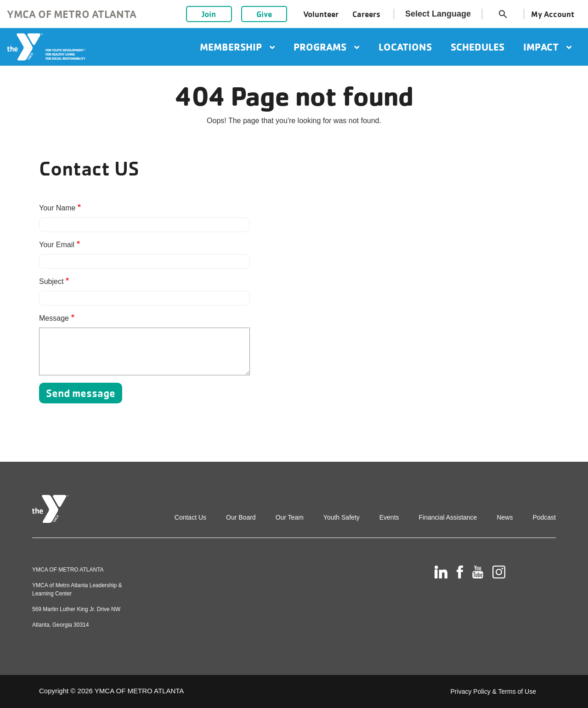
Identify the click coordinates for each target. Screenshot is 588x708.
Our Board (241, 517)
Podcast (544, 517)
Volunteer (321, 14)
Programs (326, 47)
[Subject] (144, 298)
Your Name (57, 208)
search (503, 14)
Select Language (438, 14)
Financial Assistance (448, 517)
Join (209, 14)
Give (264, 14)
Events (389, 517)
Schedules (478, 47)
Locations (405, 47)
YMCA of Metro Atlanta (72, 14)
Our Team (290, 517)
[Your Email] (144, 261)
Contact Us (190, 517)
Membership (237, 47)
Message (54, 318)
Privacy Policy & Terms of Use (493, 691)
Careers (366, 14)
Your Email (57, 245)
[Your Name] (144, 225)
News (505, 517)
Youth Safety (342, 517)
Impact (547, 47)
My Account (553, 14)
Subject (51, 281)
